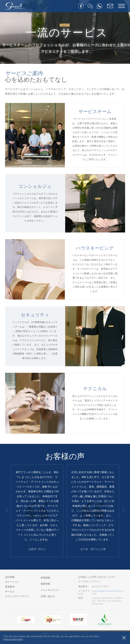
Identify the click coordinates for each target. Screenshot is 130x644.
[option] (37, 511)
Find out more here (13, 639)
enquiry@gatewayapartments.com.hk (108, 592)
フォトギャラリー (50, 590)
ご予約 (110, 6)
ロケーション (12, 582)
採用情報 (45, 578)
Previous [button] (7, 511)
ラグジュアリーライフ (17, 596)
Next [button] (123, 511)
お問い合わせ (48, 596)
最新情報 (45, 584)
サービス (10, 591)
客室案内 (10, 587)
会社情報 (10, 577)
